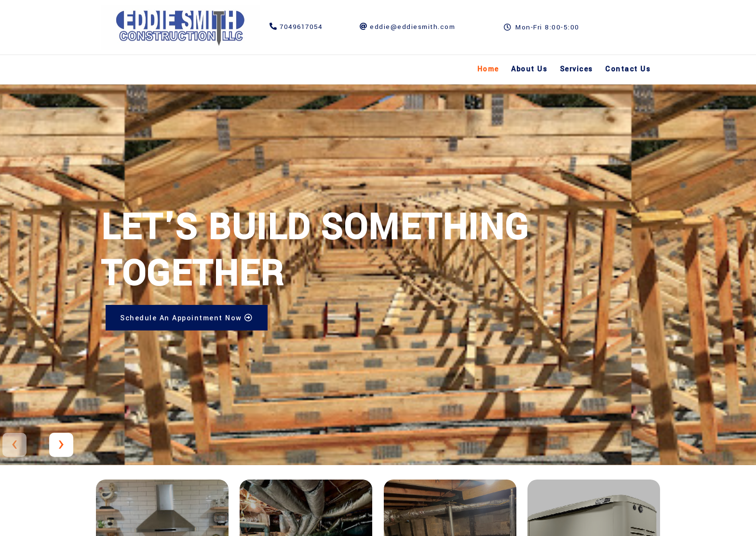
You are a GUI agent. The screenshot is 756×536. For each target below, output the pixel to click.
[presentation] (14, 445)
